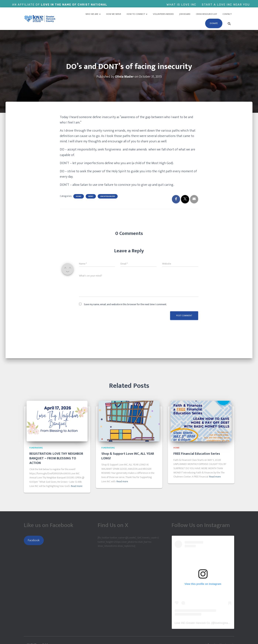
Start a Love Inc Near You (226, 5)
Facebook (34, 540)
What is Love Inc (181, 5)
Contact (227, 14)
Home (79, 196)
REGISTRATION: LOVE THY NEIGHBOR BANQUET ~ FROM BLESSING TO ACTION (56, 458)
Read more (77, 486)
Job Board (185, 14)
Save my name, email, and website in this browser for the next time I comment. (125, 304)
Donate (214, 23)
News (91, 196)
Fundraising (36, 448)
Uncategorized (108, 196)
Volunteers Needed (163, 14)
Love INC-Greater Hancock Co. (193, 623)
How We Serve (114, 14)
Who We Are (93, 14)
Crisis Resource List (206, 14)
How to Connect (137, 14)
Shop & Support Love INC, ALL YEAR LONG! (128, 456)
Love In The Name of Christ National (75, 5)
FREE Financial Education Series (197, 454)
